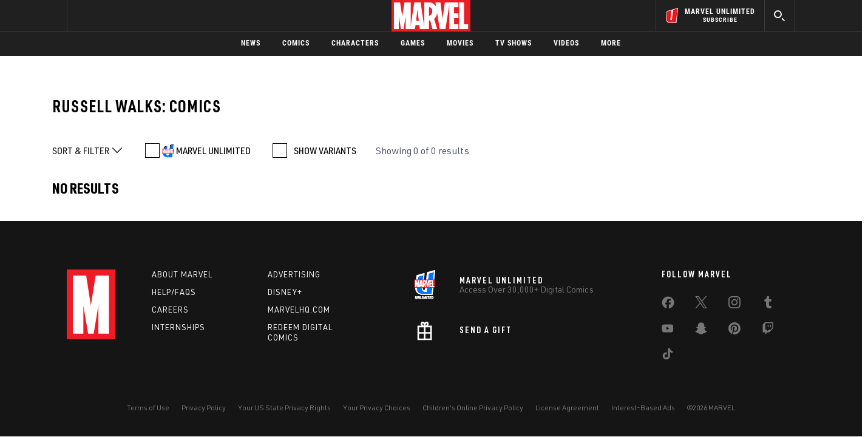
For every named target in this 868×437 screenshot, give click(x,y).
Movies (460, 43)
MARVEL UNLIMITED (213, 151)
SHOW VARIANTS (325, 151)
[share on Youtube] (668, 331)
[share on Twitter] (701, 305)
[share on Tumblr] (768, 305)
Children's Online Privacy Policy (473, 408)
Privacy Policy (204, 408)
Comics (296, 43)
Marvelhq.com (299, 310)
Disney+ (285, 292)
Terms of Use (148, 408)
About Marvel (182, 274)
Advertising (294, 274)
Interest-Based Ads (643, 408)
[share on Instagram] (734, 305)
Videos (566, 43)
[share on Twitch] (768, 331)
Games (413, 43)
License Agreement (567, 408)
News (251, 43)
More (611, 43)
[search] (780, 15)
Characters (355, 43)
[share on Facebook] (668, 305)
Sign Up (151, 16)
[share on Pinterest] (734, 331)
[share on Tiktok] (668, 356)
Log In (111, 16)
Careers (170, 310)
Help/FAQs (174, 292)
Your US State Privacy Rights (284, 408)
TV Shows (514, 43)
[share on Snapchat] (701, 331)
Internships (178, 327)
